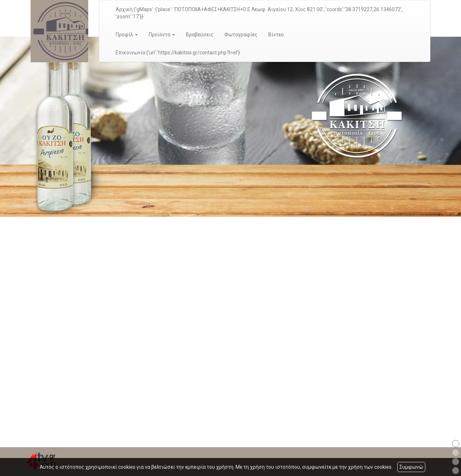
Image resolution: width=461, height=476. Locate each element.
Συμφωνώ (411, 467)
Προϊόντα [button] (162, 35)
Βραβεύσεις (200, 35)
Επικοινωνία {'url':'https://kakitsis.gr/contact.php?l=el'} (178, 53)
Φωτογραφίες (241, 35)
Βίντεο (276, 35)
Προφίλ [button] (127, 35)
